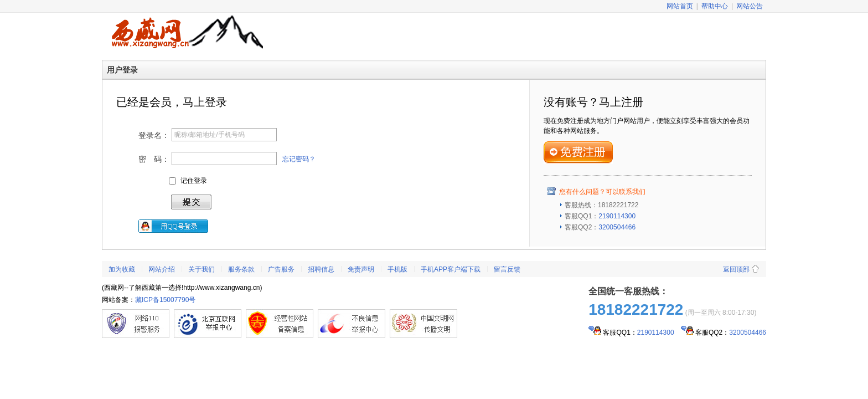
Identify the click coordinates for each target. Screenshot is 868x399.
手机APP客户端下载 (451, 269)
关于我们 (201, 269)
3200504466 (617, 227)
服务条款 (241, 269)
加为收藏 (122, 269)
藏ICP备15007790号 (165, 300)
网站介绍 (162, 269)
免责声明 (361, 269)
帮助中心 (715, 6)
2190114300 (617, 216)
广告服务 (281, 269)
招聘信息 (321, 269)
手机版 (397, 269)
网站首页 (680, 6)
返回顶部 (736, 269)
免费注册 (578, 153)
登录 (191, 202)
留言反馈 (507, 269)
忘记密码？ (299, 159)
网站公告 (750, 6)
